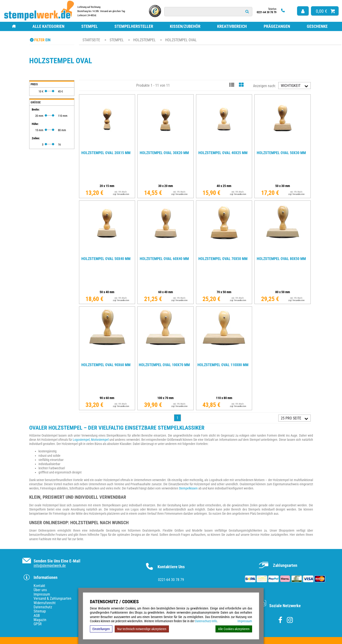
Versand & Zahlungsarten (52, 598)
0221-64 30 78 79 (171, 580)
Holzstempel (145, 40)
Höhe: (35, 124)
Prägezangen (277, 26)
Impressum (245, 621)
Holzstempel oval (181, 40)
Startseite (91, 40)
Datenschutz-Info (206, 621)
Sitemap (40, 611)
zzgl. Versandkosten (121, 194)
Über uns (40, 590)
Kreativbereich (232, 26)
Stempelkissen (188, 488)
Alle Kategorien (48, 26)
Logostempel (81, 440)
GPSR (38, 624)
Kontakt (39, 586)
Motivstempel (100, 440)
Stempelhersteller (134, 26)
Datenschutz (43, 607)
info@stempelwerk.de (50, 566)
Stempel (90, 26)
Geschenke (317, 26)
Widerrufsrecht (45, 603)
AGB (37, 616)
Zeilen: (36, 138)
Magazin (40, 620)
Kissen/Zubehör (185, 26)
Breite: (36, 109)
